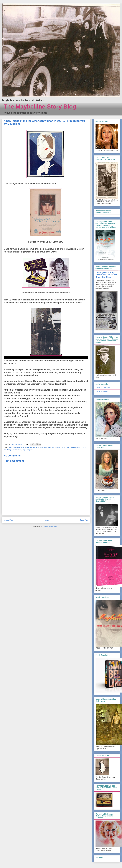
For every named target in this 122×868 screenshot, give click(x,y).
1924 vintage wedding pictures (19, 447)
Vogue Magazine (28, 450)
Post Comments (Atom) (50, 526)
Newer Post (8, 520)
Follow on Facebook (103, 388)
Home (46, 520)
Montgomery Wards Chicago (71, 447)
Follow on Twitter (102, 391)
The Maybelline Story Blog (40, 107)
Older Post (84, 520)
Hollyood (58, 447)
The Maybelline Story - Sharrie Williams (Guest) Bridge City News (106, 275)
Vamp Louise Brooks (14, 450)
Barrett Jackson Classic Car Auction (42, 447)
